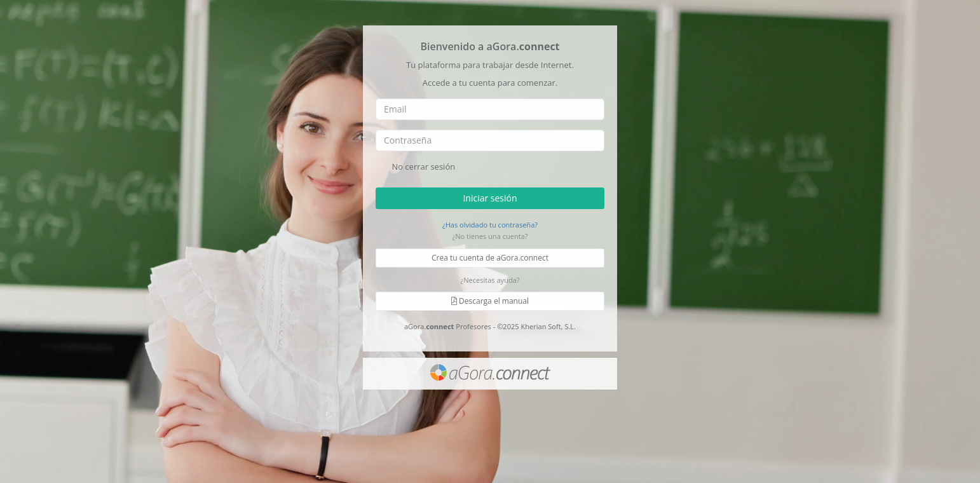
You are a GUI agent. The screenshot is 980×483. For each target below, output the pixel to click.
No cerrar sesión (415, 167)
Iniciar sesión (490, 197)
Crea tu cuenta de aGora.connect (490, 258)
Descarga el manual (490, 301)
